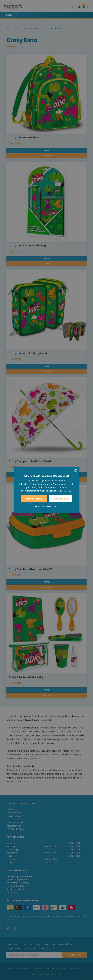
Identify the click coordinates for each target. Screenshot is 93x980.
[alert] (46, 490)
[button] (46, 506)
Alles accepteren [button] (34, 499)
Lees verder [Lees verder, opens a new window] (67, 491)
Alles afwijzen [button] (61, 499)
